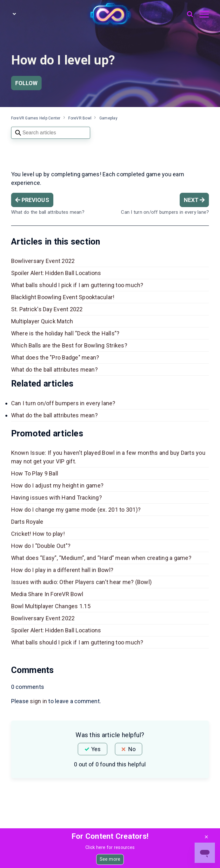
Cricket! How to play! (38, 534)
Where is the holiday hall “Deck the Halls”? (65, 333)
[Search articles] (51, 133)
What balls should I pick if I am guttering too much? (77, 285)
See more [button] (110, 859)
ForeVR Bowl (80, 118)
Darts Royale (27, 522)
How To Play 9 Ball (35, 473)
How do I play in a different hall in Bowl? (62, 570)
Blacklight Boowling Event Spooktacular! (63, 297)
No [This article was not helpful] (132, 749)
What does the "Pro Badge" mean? (55, 357)
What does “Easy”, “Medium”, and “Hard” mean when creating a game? (101, 558)
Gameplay (108, 118)
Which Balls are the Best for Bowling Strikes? (69, 345)
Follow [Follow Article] (27, 83)
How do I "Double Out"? (41, 546)
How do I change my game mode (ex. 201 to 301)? (76, 510)
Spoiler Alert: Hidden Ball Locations (56, 273)
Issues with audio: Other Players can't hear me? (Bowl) (82, 582)
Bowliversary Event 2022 (43, 261)
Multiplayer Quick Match (43, 321)
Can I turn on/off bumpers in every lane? (63, 403)
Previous (32, 200)
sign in (38, 701)
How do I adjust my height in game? (57, 485)
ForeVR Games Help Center (36, 118)
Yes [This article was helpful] (96, 749)
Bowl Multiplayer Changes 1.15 (51, 606)
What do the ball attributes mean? (54, 370)
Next (194, 200)
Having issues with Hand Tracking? (57, 498)
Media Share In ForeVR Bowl (47, 594)
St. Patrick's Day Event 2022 (47, 309)
